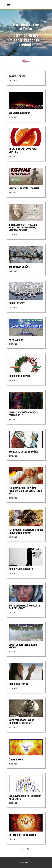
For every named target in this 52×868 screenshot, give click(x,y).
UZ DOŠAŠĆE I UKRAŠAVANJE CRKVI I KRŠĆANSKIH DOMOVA (26, 531)
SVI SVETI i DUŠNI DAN (19, 113)
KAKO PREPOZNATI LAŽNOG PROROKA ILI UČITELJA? (22, 722)
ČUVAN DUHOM (16, 759)
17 (28, 849)
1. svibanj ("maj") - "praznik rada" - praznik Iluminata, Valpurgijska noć (23, 227)
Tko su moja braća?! (19, 267)
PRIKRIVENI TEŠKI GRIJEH (21, 569)
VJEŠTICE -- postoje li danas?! (24, 188)
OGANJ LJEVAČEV (17, 303)
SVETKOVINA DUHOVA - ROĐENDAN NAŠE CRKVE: (25, 797)
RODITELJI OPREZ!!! (18, 76)
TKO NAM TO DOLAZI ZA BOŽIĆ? (23, 452)
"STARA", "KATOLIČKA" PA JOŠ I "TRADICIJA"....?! (23, 414)
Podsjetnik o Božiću (19, 376)
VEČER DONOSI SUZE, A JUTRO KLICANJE (23, 646)
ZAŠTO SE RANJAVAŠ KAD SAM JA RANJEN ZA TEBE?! (24, 607)
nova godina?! (16, 340)
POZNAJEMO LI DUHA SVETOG (22, 835)
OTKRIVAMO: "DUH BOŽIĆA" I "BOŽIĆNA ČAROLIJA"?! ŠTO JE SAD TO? (25, 491)
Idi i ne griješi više (19, 684)
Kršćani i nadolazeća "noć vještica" (23, 151)
